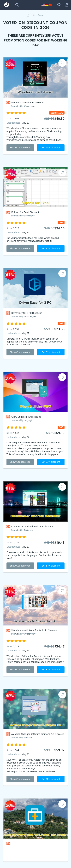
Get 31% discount (51, 248)
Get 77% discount (51, 462)
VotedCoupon (39, 15)
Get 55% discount (51, 148)
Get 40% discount (51, 779)
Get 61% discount (51, 352)
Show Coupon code (20, 148)
